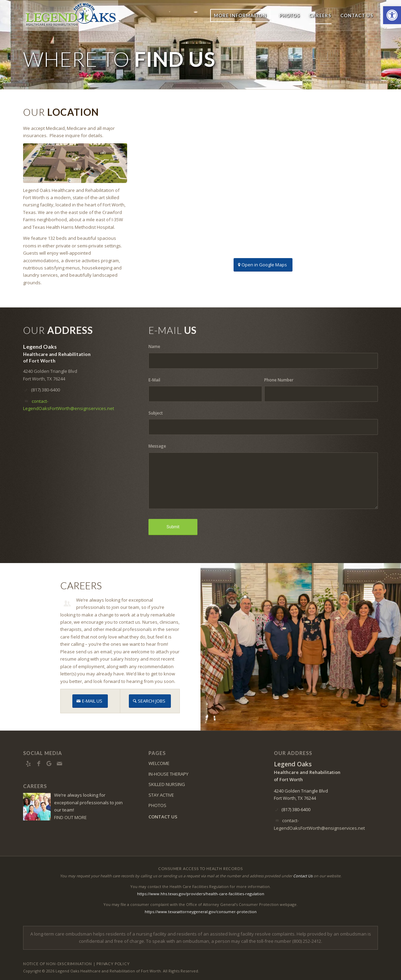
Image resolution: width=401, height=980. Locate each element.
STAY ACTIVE (161, 795)
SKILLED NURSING (167, 784)
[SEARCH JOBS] (150, 701)
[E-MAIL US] (90, 701)
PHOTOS (157, 805)
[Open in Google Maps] (263, 265)
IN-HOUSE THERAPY (168, 774)
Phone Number (279, 380)
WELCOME (159, 763)
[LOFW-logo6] (71, 16)
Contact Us (303, 876)
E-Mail (154, 380)
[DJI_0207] (75, 163)
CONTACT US (163, 817)
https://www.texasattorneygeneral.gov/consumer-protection (201, 912)
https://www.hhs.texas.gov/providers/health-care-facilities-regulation (201, 894)
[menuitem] (240, 16)
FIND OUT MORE (70, 817)
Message (157, 446)
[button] (392, 15)
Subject (156, 413)
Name (154, 346)
